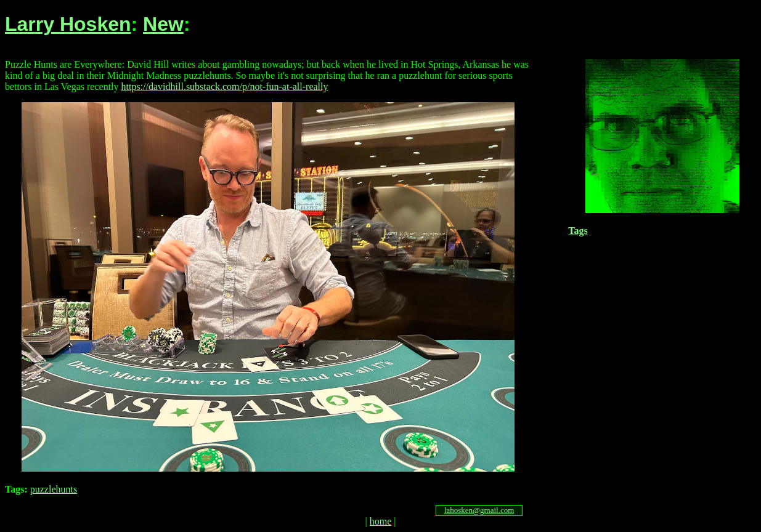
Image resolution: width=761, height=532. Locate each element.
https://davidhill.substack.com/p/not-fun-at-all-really (225, 87)
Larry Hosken (68, 24)
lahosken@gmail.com (479, 510)
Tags (578, 231)
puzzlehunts (54, 489)
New (163, 24)
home (381, 521)
